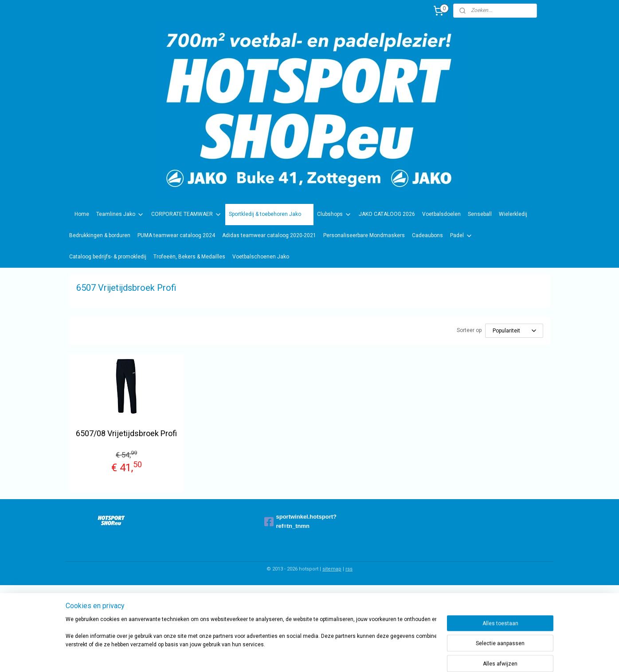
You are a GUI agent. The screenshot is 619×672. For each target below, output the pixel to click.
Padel (461, 236)
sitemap (332, 569)
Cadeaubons (427, 235)
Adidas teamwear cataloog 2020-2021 (269, 235)
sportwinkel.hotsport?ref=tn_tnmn (301, 521)
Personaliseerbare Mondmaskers (364, 235)
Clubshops (334, 215)
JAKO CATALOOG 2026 (387, 214)
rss (349, 569)
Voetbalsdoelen (441, 214)
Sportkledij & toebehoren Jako (269, 215)
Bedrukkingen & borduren (100, 235)
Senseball (480, 214)
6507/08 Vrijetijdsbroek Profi (126, 433)
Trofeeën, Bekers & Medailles (189, 257)
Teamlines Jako (120, 215)
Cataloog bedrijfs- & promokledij (108, 257)
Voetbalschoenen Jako (261, 257)
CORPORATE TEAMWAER (186, 215)
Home (82, 214)
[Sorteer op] (514, 331)
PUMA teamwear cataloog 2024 (176, 235)
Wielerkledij (513, 214)
